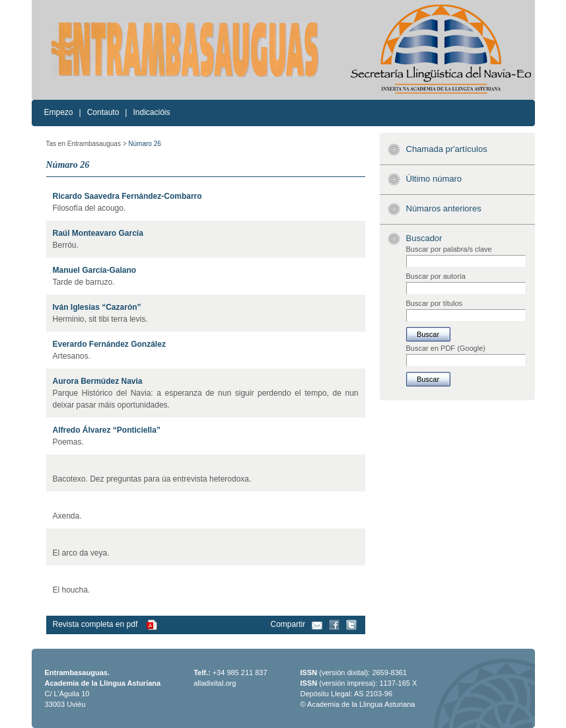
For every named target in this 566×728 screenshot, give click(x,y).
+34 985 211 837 (240, 673)
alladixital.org (215, 683)
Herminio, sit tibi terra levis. (100, 319)
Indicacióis (151, 112)
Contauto (103, 112)
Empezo (59, 112)
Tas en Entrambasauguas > (87, 144)
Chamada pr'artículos (447, 149)
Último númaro (434, 179)
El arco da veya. (81, 553)
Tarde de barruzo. (84, 282)
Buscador (424, 238)
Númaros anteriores (444, 208)
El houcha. (72, 590)
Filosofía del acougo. (89, 208)
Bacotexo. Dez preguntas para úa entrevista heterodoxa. (152, 479)
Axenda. (67, 516)
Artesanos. (72, 356)
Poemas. (68, 442)
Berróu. (66, 245)
